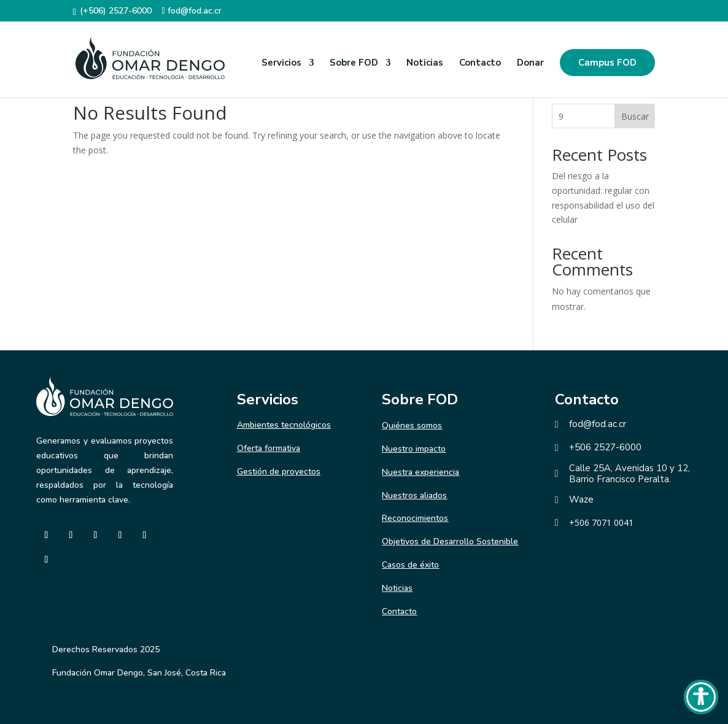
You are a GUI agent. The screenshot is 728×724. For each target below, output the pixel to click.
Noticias (425, 64)
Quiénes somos (412, 426)
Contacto (480, 64)
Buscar (635, 116)
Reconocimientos (415, 518)
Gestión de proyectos (279, 472)
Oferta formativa (269, 448)
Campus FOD (607, 63)
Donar (530, 64)
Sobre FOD (354, 64)
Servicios (281, 64)
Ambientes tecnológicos (284, 425)
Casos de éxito (410, 565)
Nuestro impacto (414, 449)
